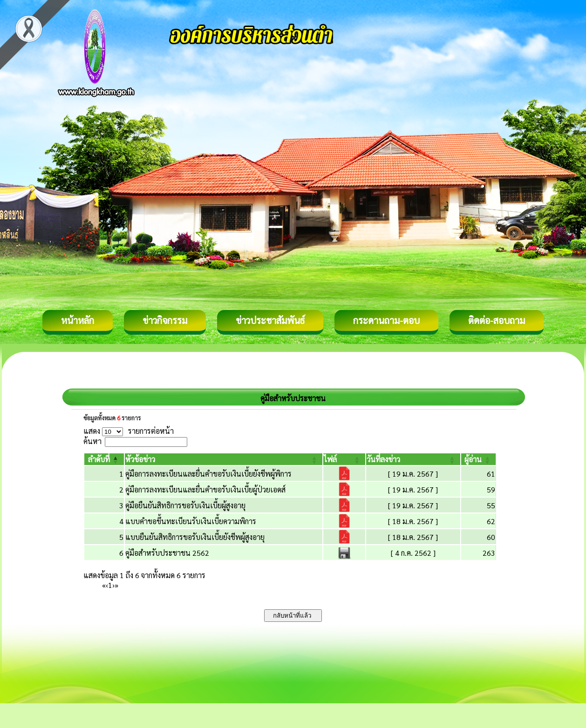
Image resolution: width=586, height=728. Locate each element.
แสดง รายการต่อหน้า (129, 431)
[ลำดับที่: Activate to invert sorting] (104, 459)
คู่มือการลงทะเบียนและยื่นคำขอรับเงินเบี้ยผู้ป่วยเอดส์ (205, 489)
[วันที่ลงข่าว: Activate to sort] (413, 459)
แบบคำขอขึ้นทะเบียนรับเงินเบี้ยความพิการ (191, 521)
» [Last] (116, 585)
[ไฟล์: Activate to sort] (344, 459)
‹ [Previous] (107, 585)
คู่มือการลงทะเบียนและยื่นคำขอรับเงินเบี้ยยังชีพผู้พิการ (208, 474)
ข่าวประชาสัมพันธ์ (270, 320)
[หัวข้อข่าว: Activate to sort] (224, 459)
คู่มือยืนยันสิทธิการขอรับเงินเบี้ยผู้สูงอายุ (185, 505)
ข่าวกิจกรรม (165, 320)
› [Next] (113, 585)
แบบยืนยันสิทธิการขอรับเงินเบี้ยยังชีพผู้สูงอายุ (195, 537)
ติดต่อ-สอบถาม (497, 320)
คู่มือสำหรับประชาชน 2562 (167, 553)
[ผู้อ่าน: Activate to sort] (479, 459)
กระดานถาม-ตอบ (386, 320)
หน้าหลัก (78, 320)
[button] (99, 459)
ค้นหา (92, 441)
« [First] (104, 585)
